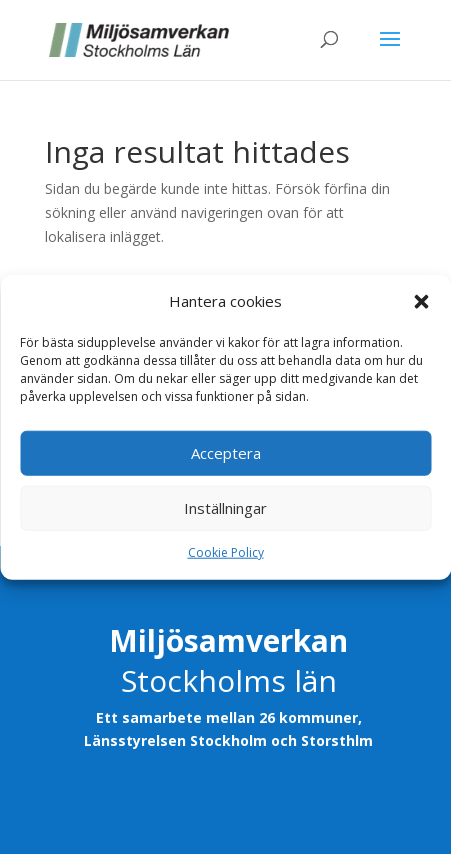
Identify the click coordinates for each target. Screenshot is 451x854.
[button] (421, 302)
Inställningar (225, 508)
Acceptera (226, 453)
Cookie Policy (226, 552)
